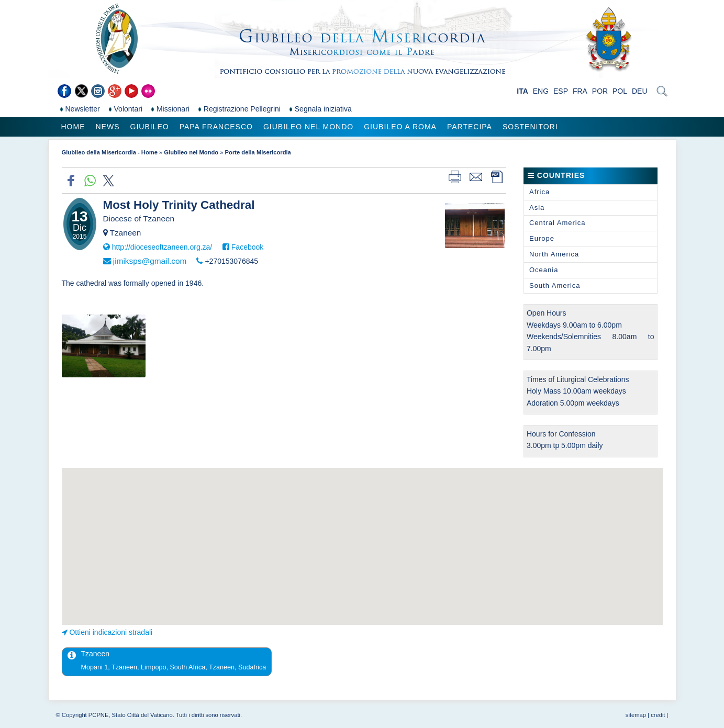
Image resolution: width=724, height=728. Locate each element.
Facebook (247, 247)
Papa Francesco (216, 127)
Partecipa (470, 127)
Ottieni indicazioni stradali (111, 632)
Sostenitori (530, 127)
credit (658, 715)
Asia (537, 208)
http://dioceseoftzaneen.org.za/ (162, 247)
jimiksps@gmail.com (150, 261)
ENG (541, 91)
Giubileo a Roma (400, 127)
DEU (640, 91)
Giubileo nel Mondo (308, 127)
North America (554, 254)
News (108, 127)
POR (600, 91)
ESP (561, 91)
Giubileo (150, 127)
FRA (580, 91)
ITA (522, 91)
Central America (557, 223)
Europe (542, 238)
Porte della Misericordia (258, 152)
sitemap (636, 715)
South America (555, 285)
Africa (539, 192)
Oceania (544, 270)
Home (73, 127)
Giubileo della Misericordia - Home (110, 152)
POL (620, 91)
